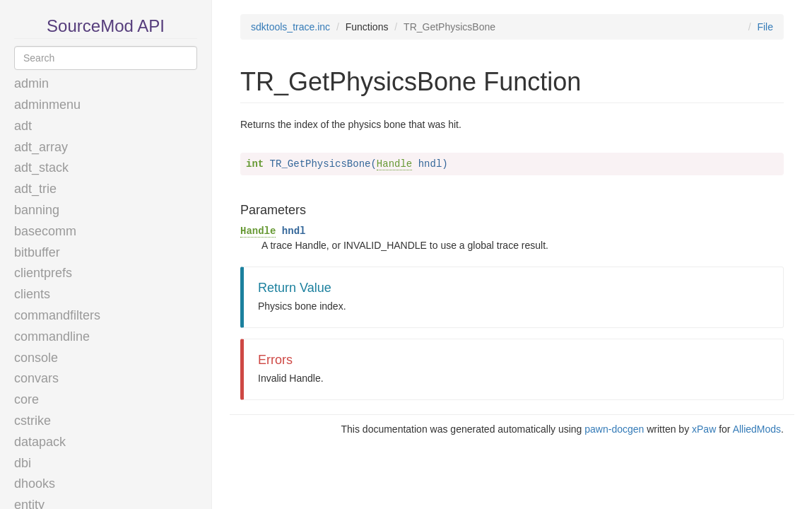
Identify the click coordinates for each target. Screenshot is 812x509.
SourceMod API (106, 26)
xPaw (704, 429)
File (765, 27)
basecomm (45, 231)
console (36, 358)
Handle (394, 164)
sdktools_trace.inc (290, 27)
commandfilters (57, 315)
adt (23, 126)
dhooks (35, 484)
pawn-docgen (614, 429)
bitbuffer (37, 252)
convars (36, 378)
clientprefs (43, 273)
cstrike (33, 421)
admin (31, 83)
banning (37, 210)
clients (32, 294)
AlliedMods (757, 429)
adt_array (41, 147)
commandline (52, 337)
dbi (23, 463)
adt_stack (41, 168)
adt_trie (35, 189)
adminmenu (47, 105)
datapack (40, 442)
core (27, 399)
